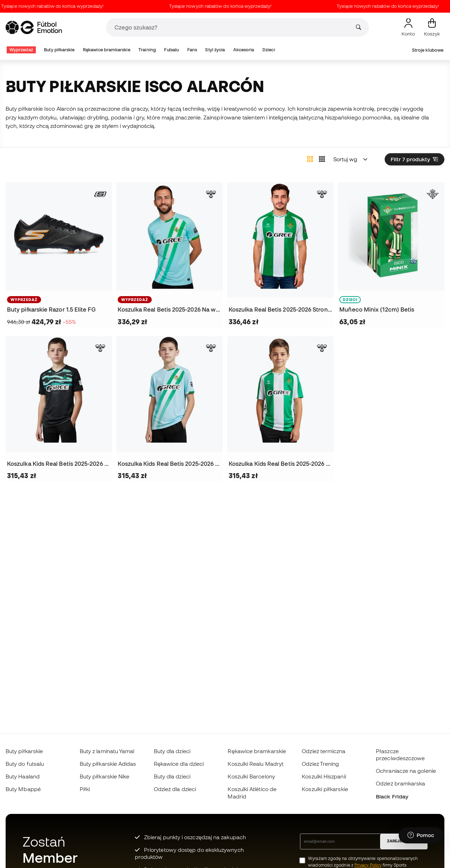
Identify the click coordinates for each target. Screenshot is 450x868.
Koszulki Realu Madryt (256, 764)
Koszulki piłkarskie (325, 789)
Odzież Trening (320, 764)
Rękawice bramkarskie (107, 50)
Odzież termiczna (324, 751)
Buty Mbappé (23, 789)
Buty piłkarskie (59, 50)
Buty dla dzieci (172, 751)
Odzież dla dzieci (175, 789)
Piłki (85, 789)
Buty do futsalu (25, 764)
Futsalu (171, 50)
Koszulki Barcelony (251, 776)
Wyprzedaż (21, 50)
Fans (192, 50)
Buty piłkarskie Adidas (108, 764)
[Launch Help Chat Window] (421, 835)
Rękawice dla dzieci (179, 764)
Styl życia (215, 50)
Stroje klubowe (428, 50)
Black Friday (392, 796)
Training (147, 50)
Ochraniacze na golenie (406, 771)
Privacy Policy (368, 865)
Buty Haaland (23, 776)
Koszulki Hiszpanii (324, 776)
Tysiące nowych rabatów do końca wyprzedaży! (58, 6)
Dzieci (269, 50)
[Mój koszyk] (432, 27)
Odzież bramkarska (400, 783)
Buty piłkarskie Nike (105, 776)
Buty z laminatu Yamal (107, 751)
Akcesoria (244, 50)
